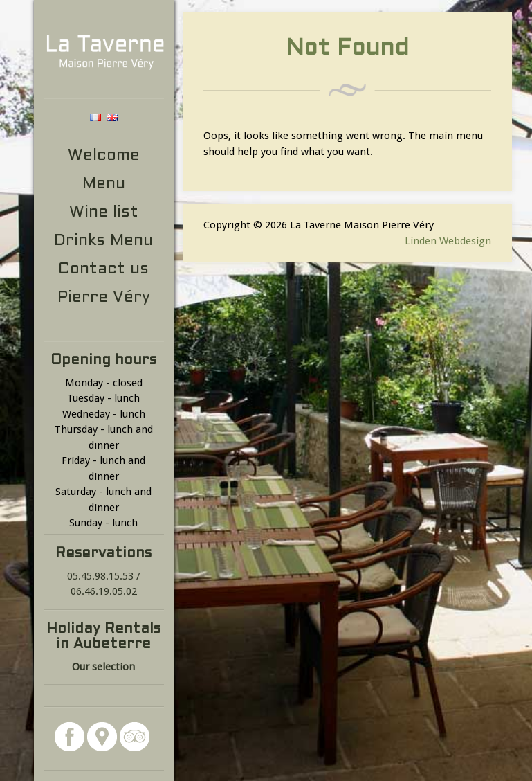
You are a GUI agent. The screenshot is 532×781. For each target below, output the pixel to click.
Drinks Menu (103, 241)
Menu (104, 185)
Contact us (103, 270)
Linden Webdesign (448, 241)
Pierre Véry (104, 298)
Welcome (104, 156)
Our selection (103, 667)
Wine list (104, 213)
